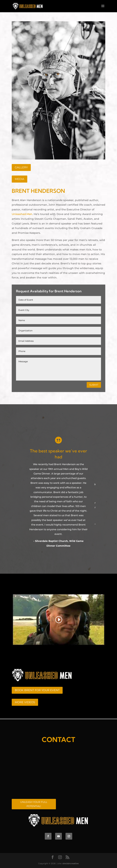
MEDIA (19, 179)
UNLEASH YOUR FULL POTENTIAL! (34, 804)
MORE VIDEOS (25, 702)
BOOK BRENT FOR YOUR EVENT (37, 690)
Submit (94, 385)
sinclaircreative (71, 863)
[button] (15, 500)
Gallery (21, 167)
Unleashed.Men (22, 214)
